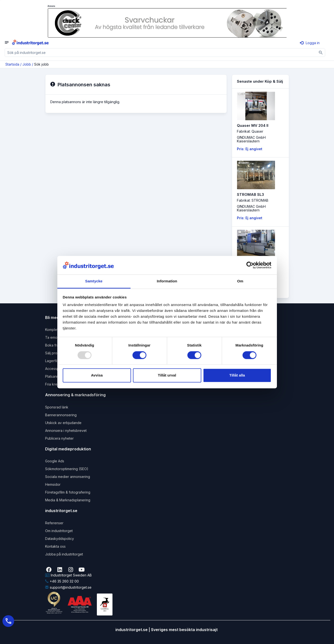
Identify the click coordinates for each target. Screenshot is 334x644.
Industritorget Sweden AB (68, 575)
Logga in (310, 43)
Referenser (54, 523)
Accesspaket (56, 369)
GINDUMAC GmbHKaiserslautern (251, 139)
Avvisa (97, 375)
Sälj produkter (56, 353)
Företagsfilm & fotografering (68, 492)
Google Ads (55, 461)
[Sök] (321, 53)
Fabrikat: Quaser (250, 131)
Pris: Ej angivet (250, 149)
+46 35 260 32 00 (62, 581)
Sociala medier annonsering (68, 477)
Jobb (27, 64)
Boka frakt (53, 345)
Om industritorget (59, 531)
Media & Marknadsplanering (68, 500)
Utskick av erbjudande (63, 423)
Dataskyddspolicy (60, 539)
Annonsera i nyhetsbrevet (66, 431)
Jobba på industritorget (64, 554)
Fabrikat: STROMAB (253, 200)
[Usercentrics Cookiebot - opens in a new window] (250, 265)
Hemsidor (53, 484)
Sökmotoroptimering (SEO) (67, 469)
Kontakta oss (55, 546)
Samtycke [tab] (94, 281)
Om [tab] (240, 281)
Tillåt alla (237, 375)
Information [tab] (167, 281)
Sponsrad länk (57, 407)
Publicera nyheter (59, 438)
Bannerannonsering (61, 415)
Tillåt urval (167, 375)
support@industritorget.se (68, 587)
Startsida (12, 64)
